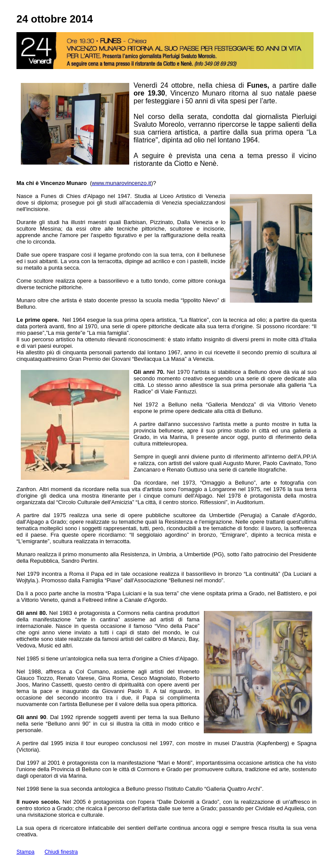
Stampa (25, 852)
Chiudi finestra (61, 852)
